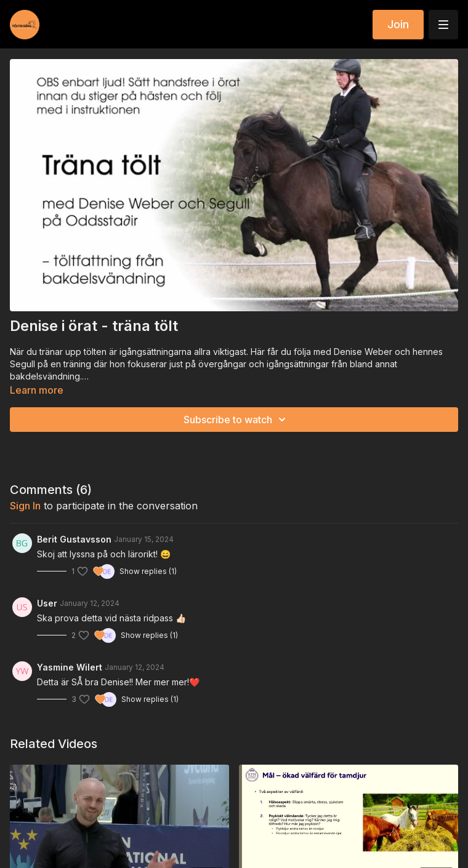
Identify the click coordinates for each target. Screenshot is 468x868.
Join (398, 24)
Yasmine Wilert (70, 667)
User (47, 603)
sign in (25, 506)
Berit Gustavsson (74, 539)
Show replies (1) (148, 571)
